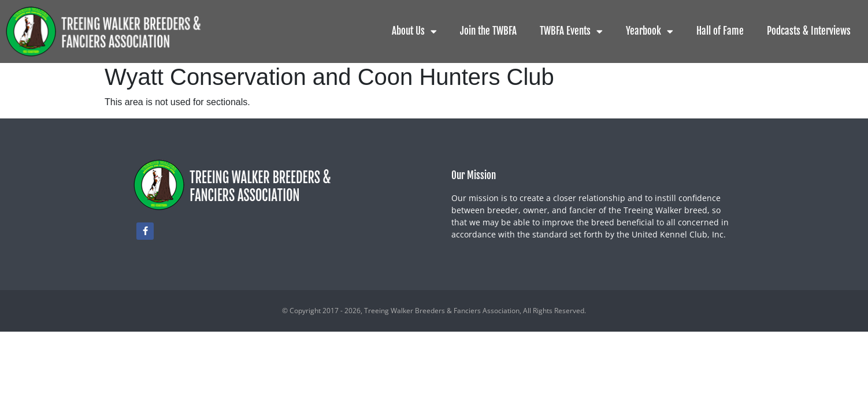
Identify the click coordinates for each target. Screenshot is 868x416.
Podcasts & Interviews (809, 31)
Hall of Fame (720, 31)
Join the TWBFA (488, 31)
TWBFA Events (571, 31)
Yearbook (650, 31)
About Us (414, 31)
